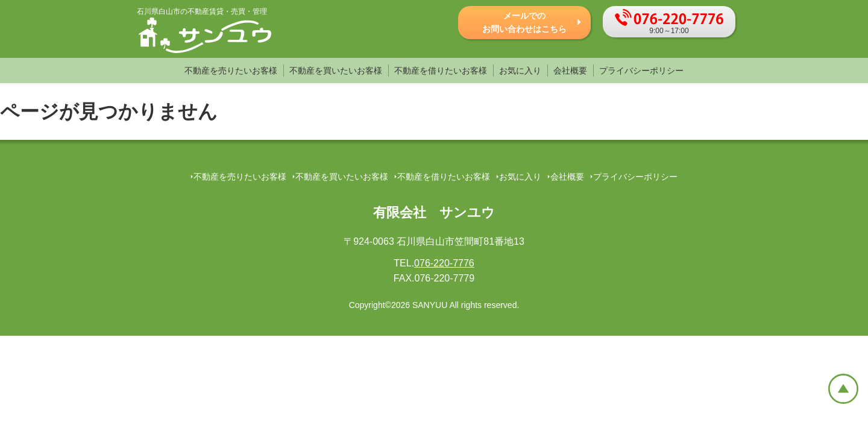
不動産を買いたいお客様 (336, 71)
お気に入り (520, 71)
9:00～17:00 (669, 22)
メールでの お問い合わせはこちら (524, 22)
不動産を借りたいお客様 (441, 71)
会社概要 (570, 71)
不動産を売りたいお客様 (231, 71)
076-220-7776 (444, 263)
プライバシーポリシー (641, 71)
